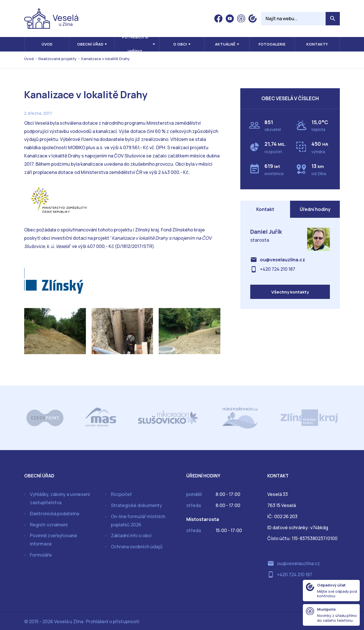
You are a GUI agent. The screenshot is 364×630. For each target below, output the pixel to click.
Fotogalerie (272, 44)
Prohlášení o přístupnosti (113, 621)
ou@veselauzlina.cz (283, 260)
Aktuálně (225, 44)
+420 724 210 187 (278, 269)
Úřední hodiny (315, 209)
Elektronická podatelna (54, 514)
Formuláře (41, 555)
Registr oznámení (49, 525)
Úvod (47, 44)
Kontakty (317, 44)
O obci (180, 44)
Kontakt (265, 209)
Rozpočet (121, 494)
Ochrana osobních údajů (137, 547)
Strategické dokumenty (136, 505)
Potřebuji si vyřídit (135, 44)
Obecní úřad (90, 44)
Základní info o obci (131, 535)
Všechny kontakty (290, 292)
